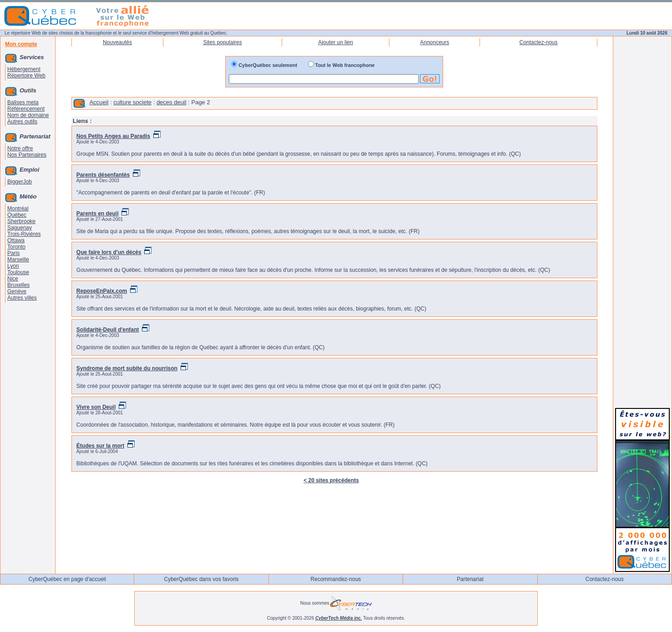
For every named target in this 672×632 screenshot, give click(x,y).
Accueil (99, 102)
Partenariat (470, 579)
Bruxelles (18, 285)
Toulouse (18, 272)
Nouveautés (117, 42)
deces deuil (172, 102)
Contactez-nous (538, 42)
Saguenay (20, 228)
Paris (13, 253)
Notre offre (20, 148)
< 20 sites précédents (331, 480)
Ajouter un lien (336, 42)
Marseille (18, 260)
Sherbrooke (21, 221)
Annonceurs (435, 42)
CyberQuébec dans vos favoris (202, 579)
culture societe (132, 102)
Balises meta (23, 102)
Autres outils (22, 122)
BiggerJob (20, 182)
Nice (13, 279)
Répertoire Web (26, 76)
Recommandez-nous (336, 579)
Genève (17, 291)
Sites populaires (222, 42)
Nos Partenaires (27, 155)
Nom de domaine (28, 115)
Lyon (13, 266)
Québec (17, 215)
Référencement (26, 109)
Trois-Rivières (24, 234)
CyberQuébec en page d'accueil (67, 579)
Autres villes (22, 298)
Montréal (18, 209)
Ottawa (16, 240)
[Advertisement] (642, 265)
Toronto (16, 247)
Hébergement (24, 69)
